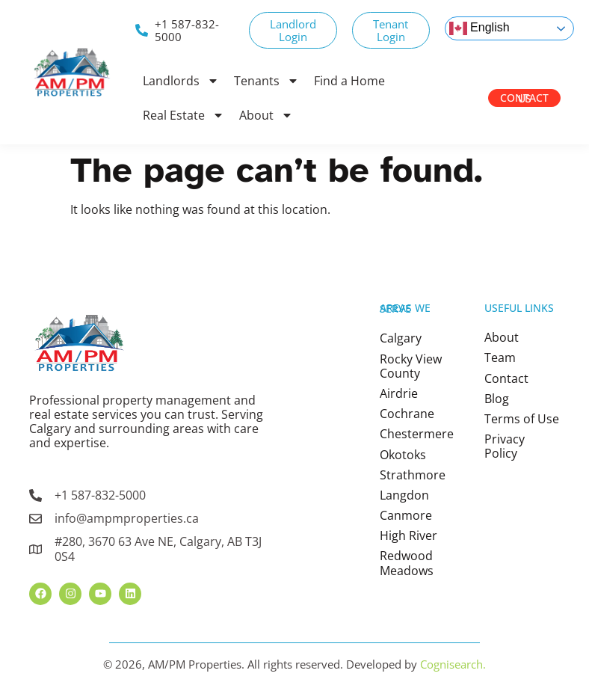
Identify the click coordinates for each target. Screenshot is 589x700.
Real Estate (184, 115)
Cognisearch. (453, 664)
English (479, 28)
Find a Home (349, 81)
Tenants (266, 81)
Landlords (181, 81)
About (266, 115)
